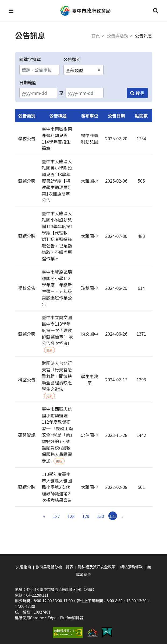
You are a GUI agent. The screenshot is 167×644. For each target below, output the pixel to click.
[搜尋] (137, 93)
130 (100, 516)
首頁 (96, 36)
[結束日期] (85, 93)
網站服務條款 (132, 567)
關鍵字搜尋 (30, 59)
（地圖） (89, 589)
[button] (11, 11)
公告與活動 (118, 36)
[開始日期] (38, 93)
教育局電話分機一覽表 (55, 567)
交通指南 (24, 567)
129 (86, 516)
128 (71, 516)
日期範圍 (28, 82)
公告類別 (72, 59)
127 (56, 516)
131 (113, 516)
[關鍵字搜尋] (39, 70)
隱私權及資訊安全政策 (97, 567)
